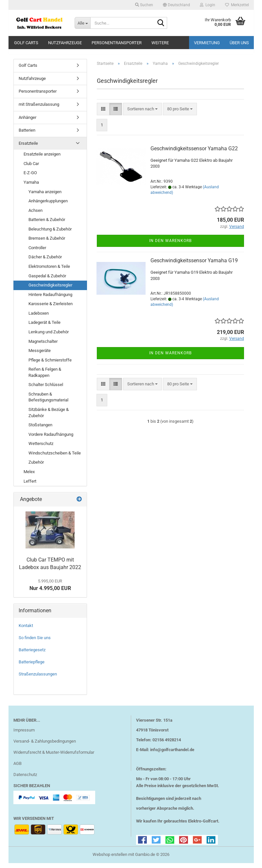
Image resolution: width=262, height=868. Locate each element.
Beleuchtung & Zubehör (50, 234)
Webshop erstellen (110, 859)
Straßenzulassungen (38, 679)
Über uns (239, 43)
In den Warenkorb (170, 246)
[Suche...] (82, 23)
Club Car (31, 168)
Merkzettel (237, 5)
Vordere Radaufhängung (51, 439)
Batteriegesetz (32, 655)
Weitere (160, 43)
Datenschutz (25, 779)
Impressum (24, 735)
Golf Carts (26, 43)
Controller (37, 253)
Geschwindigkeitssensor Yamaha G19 (194, 265)
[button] (176, 5)
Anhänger (27, 122)
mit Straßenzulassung (39, 109)
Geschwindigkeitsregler (50, 290)
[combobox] (142, 114)
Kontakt (26, 630)
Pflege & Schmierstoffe (50, 365)
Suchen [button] (144, 5)
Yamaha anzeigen (45, 196)
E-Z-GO (30, 178)
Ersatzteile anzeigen (42, 159)
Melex (29, 477)
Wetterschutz (41, 448)
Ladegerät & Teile (44, 327)
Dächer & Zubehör (45, 262)
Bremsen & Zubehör (47, 243)
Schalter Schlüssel (46, 389)
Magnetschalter (43, 346)
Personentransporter (117, 43)
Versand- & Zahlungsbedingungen (45, 746)
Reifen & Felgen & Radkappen (45, 377)
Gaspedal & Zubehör (47, 280)
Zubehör (36, 467)
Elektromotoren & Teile (49, 271)
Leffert (30, 486)
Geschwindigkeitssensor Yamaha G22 (194, 153)
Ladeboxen (39, 318)
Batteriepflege (32, 667)
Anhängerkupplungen (48, 206)
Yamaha (31, 187)
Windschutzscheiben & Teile (55, 458)
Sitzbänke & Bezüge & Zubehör (49, 417)
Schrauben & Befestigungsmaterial (48, 402)
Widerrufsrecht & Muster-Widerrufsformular (54, 757)
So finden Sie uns (35, 643)
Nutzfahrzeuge (65, 43)
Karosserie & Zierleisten (51, 309)
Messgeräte (40, 355)
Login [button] (208, 5)
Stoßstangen (40, 430)
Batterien (27, 135)
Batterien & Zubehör (47, 224)
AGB (17, 768)
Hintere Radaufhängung (50, 299)
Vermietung (207, 43)
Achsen (35, 215)
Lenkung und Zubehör (49, 337)
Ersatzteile (28, 148)
